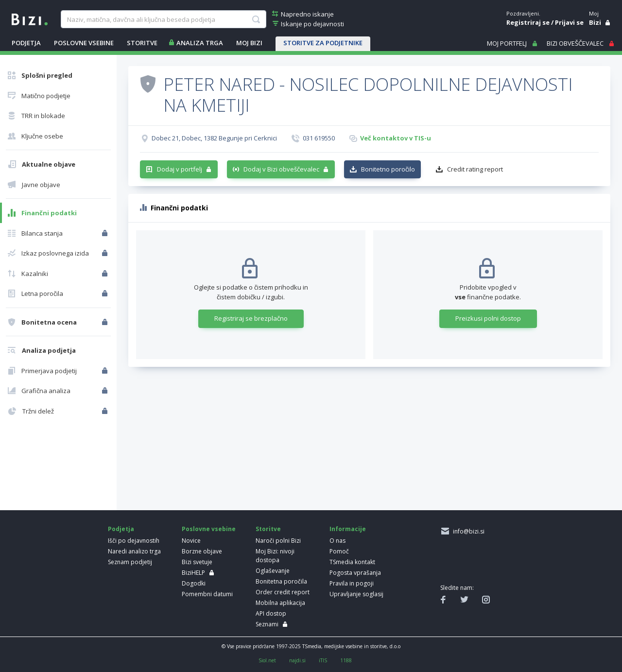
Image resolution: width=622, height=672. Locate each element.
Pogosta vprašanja (355, 573)
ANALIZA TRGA (200, 43)
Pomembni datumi (207, 594)
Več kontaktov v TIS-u (396, 138)
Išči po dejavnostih (134, 541)
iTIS (323, 660)
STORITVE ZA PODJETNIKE (323, 43)
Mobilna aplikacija (280, 603)
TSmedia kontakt (352, 562)
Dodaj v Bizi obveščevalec (281, 169)
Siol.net (267, 660)
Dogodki (194, 583)
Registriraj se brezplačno (251, 318)
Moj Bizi (249, 43)
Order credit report (283, 592)
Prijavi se (569, 22)
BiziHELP (193, 573)
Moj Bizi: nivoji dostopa (275, 556)
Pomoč (339, 551)
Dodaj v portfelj (180, 169)
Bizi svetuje (197, 562)
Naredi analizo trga (134, 551)
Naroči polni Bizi (278, 541)
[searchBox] (163, 19)
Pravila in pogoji (352, 583)
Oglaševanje (273, 571)
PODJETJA (26, 43)
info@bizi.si (467, 531)
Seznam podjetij (130, 562)
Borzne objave (202, 551)
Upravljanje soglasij (356, 594)
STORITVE (142, 43)
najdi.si (297, 660)
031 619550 (319, 138)
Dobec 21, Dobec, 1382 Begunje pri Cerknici (214, 138)
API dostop (271, 613)
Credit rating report (475, 169)
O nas (337, 541)
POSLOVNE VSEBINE (84, 43)
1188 (346, 660)
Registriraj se (528, 22)
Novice (191, 541)
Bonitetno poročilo (388, 169)
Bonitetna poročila (281, 581)
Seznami (267, 624)
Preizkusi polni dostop (488, 318)
